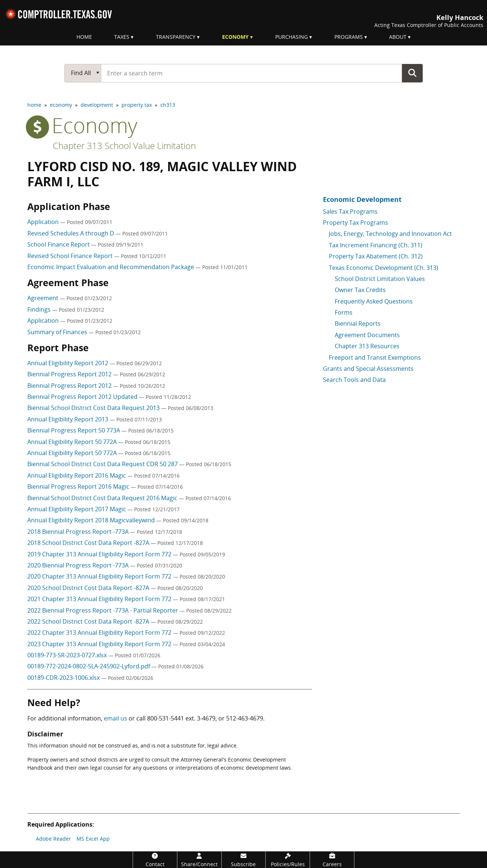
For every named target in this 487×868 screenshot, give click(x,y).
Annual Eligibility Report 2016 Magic (77, 475)
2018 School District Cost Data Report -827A (89, 543)
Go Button (412, 73)
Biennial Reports (358, 323)
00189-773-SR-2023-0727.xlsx (68, 655)
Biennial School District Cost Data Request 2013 (94, 408)
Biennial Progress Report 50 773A (74, 430)
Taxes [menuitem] (122, 37)
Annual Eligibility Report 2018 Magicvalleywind (92, 520)
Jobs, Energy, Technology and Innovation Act (390, 234)
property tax (137, 105)
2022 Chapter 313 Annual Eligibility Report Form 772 (100, 633)
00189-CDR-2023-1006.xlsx (64, 678)
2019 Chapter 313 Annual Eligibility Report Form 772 (100, 554)
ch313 (168, 105)
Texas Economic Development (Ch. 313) (384, 268)
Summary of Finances (58, 332)
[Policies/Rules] (288, 860)
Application (44, 222)
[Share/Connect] (199, 860)
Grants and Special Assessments (368, 369)
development (97, 105)
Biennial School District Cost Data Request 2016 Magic (103, 498)
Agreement (44, 298)
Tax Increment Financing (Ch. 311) (376, 245)
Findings (40, 309)
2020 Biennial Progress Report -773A (79, 565)
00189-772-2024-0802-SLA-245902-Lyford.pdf (89, 666)
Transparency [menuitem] (176, 37)
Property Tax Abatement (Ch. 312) (376, 256)
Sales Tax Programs (350, 211)
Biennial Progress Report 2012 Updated (83, 397)
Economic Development (362, 199)
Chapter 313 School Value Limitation (124, 145)
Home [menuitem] (84, 37)
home (34, 105)
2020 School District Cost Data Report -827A (89, 588)
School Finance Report (59, 244)
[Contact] (155, 860)
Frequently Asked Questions (374, 301)
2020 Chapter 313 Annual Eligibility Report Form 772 (100, 576)
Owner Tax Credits (360, 290)
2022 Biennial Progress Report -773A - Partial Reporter (103, 610)
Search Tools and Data (354, 380)
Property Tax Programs (355, 223)
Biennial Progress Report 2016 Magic (79, 486)
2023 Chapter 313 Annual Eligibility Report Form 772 (100, 644)
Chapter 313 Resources (367, 346)
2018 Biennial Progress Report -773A (79, 532)
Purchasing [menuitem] (292, 37)
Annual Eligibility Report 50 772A (73, 442)
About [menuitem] (398, 37)
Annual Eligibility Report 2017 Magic (77, 509)
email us (115, 718)
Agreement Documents (367, 335)
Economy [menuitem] (235, 37)
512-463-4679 (245, 718)
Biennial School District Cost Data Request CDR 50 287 (103, 464)
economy (61, 105)
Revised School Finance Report (71, 256)
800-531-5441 (166, 718)
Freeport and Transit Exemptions (375, 357)
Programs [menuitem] (349, 37)
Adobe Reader (53, 839)
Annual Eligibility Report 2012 (69, 363)
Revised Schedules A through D (71, 233)
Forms (344, 312)
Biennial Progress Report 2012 (70, 374)
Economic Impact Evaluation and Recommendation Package (111, 267)
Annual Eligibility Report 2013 (69, 419)
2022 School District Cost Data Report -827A (89, 621)
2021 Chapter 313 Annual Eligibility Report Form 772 (100, 599)
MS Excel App (93, 839)
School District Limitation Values (380, 279)
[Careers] (332, 860)
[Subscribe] (244, 860)
